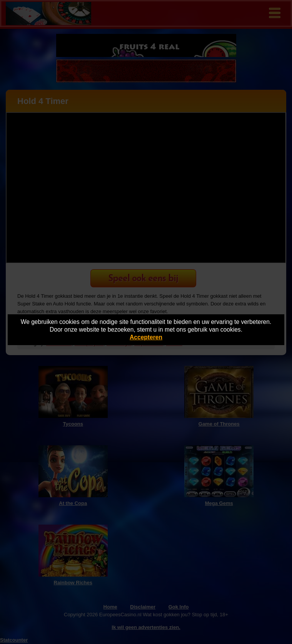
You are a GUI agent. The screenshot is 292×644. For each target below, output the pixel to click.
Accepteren (146, 337)
